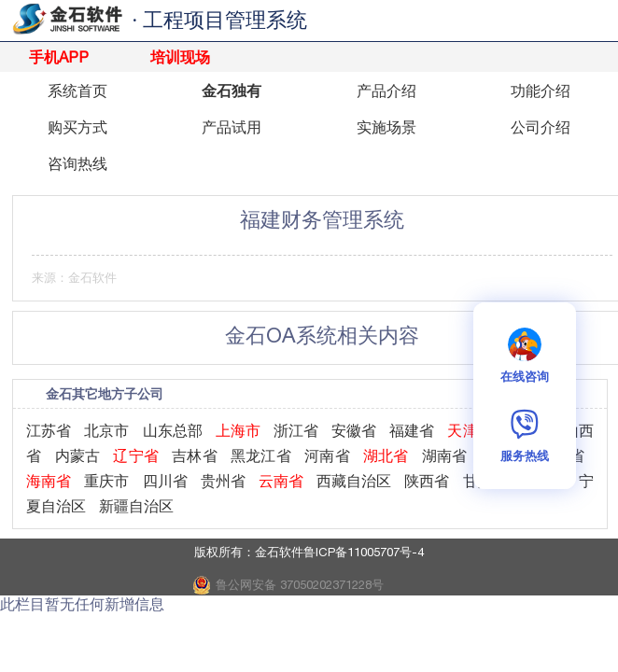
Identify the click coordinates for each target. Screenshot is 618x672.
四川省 (165, 481)
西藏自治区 (354, 481)
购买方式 (77, 127)
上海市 (238, 430)
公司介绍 (541, 127)
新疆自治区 (136, 506)
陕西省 (427, 481)
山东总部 (173, 430)
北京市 (106, 430)
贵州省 (223, 481)
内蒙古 (78, 455)
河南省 (327, 455)
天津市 (470, 430)
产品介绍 (386, 91)
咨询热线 (77, 163)
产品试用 (232, 127)
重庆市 (106, 481)
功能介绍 (541, 91)
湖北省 (386, 455)
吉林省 (195, 455)
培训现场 (180, 57)
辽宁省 (136, 455)
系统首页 (77, 91)
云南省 (281, 481)
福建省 (412, 430)
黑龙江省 (261, 455)
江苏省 (49, 430)
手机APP (59, 57)
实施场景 (386, 127)
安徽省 (354, 430)
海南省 (49, 481)
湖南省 (445, 455)
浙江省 (296, 430)
